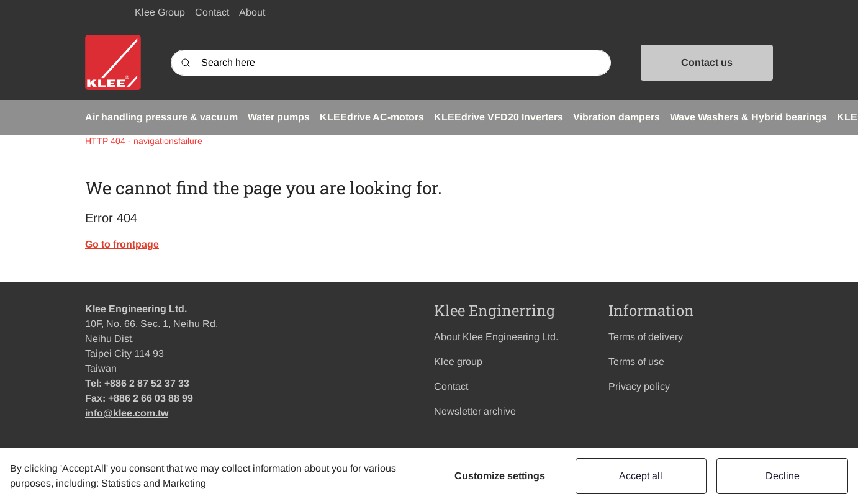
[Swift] (113, 62)
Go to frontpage (122, 244)
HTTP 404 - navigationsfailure (144, 141)
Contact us (707, 62)
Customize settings (500, 476)
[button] (161, 117)
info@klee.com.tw (127, 413)
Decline (783, 476)
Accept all (641, 476)
